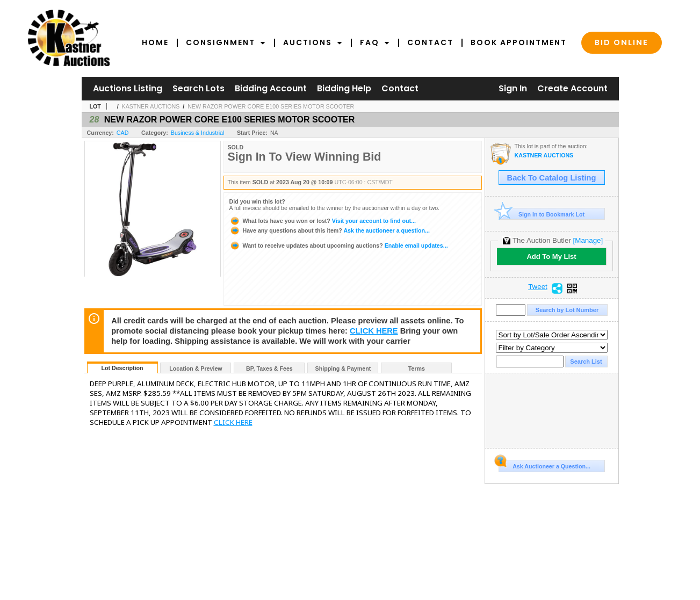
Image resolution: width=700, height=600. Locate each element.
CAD (123, 133)
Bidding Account (271, 88)
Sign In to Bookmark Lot (542, 214)
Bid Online (622, 42)
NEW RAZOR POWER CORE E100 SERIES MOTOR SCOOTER (271, 106)
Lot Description (122, 368)
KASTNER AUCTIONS (151, 106)
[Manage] (588, 240)
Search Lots (199, 88)
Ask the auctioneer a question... (330, 230)
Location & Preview (196, 368)
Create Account (572, 88)
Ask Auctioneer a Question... (544, 465)
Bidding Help (344, 88)
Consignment (226, 42)
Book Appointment (519, 42)
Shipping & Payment (343, 368)
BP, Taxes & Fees (269, 368)
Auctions (313, 42)
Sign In (513, 88)
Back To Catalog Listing (552, 178)
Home (155, 42)
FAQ (375, 42)
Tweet (538, 287)
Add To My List (551, 256)
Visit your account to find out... (323, 221)
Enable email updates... (339, 245)
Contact (430, 42)
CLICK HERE (374, 331)
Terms (417, 368)
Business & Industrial (198, 133)
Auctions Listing (128, 88)
